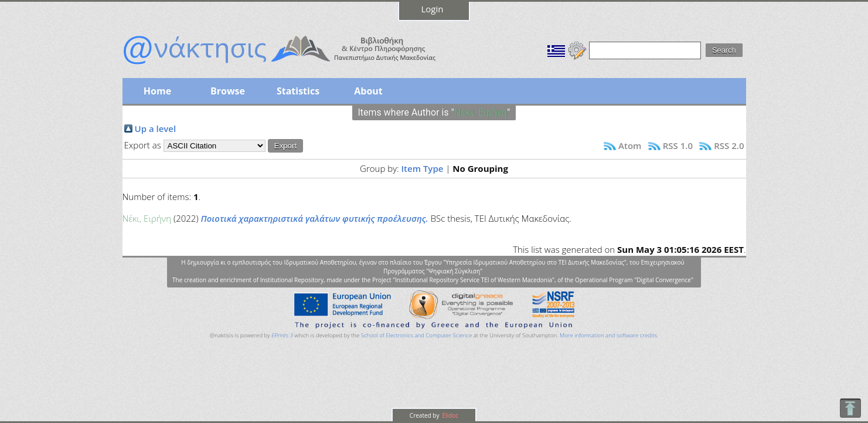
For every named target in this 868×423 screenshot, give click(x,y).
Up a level (156, 128)
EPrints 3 (282, 335)
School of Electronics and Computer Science (416, 335)
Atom (630, 145)
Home (157, 91)
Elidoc (450, 415)
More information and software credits (608, 335)
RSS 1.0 (678, 145)
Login (433, 9)
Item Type (423, 168)
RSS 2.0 (729, 145)
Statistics (298, 91)
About (368, 91)
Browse (228, 91)
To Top (850, 408)
